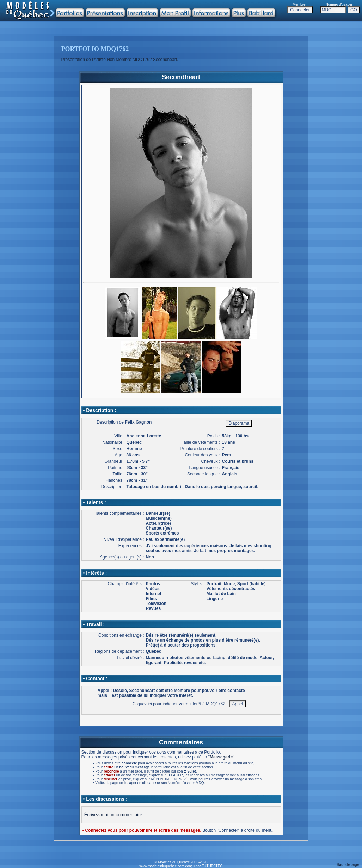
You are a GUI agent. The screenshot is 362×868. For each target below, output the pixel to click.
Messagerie (221, 757)
